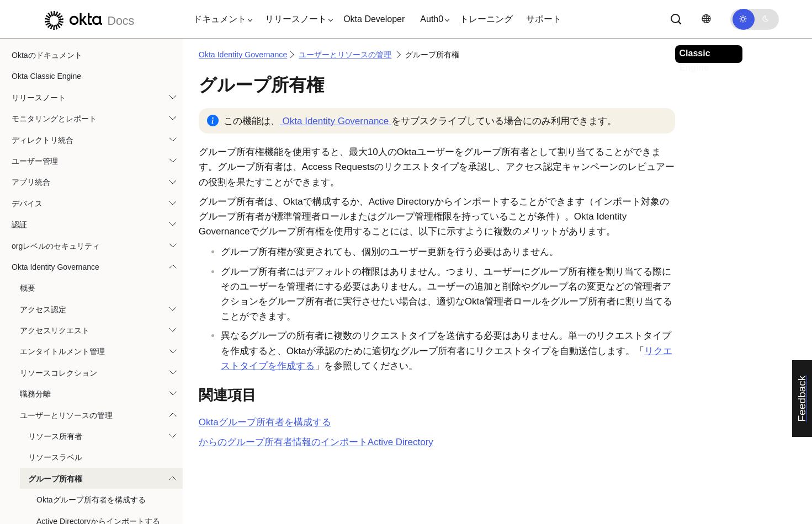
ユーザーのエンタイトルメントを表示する (102, 400)
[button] (220, 19)
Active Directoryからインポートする (98, 270)
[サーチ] (676, 19)
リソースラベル (55, 206)
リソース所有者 (55, 185)
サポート (544, 19)
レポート (35, 464)
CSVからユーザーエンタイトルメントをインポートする (102, 351)
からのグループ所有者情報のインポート (316, 442)
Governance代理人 (61, 421)
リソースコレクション (59, 121)
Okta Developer (374, 19)
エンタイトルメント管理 (62, 100)
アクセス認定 (43, 58)
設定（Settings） (49, 442)
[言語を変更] (706, 19)
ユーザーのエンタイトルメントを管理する (102, 379)
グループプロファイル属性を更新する (94, 291)
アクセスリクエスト (55, 79)
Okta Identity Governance (243, 55)
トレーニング (486, 19)
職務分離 (35, 142)
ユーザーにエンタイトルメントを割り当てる (102, 318)
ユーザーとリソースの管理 (66, 164)
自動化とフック (39, 506)
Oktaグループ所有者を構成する (91, 248)
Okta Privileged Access (51, 485)
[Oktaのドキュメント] (88, 19)
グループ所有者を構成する (265, 422)
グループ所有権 (55, 227)
